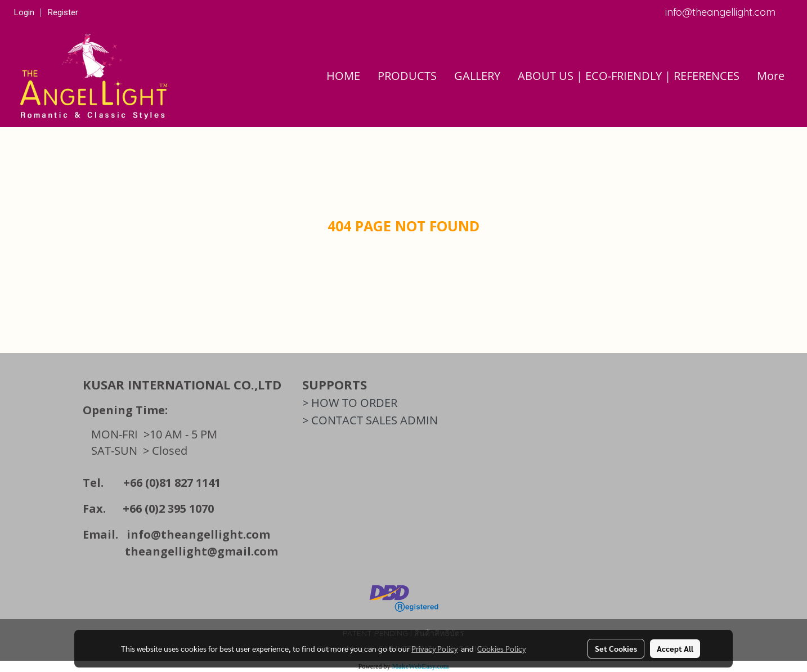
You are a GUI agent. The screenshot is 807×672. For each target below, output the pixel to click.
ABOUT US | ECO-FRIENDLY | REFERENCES (629, 76)
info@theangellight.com (198, 534)
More (771, 76)
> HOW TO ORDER (350, 403)
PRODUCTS (407, 76)
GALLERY (477, 76)
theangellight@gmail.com (201, 551)
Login (24, 12)
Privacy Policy (434, 648)
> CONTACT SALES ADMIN (370, 420)
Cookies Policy (501, 648)
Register (63, 12)
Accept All (675, 648)
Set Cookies (616, 648)
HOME (343, 76)
